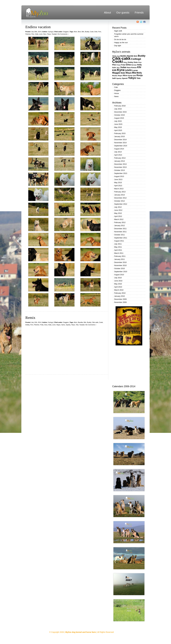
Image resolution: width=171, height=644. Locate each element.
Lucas (135, 70)
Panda (130, 75)
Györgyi (51, 32)
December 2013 (120, 164)
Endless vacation (38, 27)
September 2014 (121, 146)
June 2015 (118, 124)
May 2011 (118, 247)
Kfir (139, 67)
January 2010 (119, 296)
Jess (118, 68)
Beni (79, 32)
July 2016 (118, 109)
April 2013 (118, 186)
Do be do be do (120, 39)
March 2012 (119, 219)
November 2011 (120, 232)
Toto (77, 325)
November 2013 (120, 167)
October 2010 (119, 268)
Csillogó (136, 59)
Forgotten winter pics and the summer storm (129, 35)
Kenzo (134, 67)
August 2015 (119, 118)
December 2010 (120, 262)
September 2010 (121, 272)
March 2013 (119, 189)
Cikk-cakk (95, 322)
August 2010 (119, 275)
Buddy (87, 32)
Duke (136, 62)
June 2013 (118, 179)
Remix (30, 318)
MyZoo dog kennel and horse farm (81, 632)
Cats (116, 87)
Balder (124, 56)
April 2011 (118, 250)
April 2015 (118, 130)
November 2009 (120, 302)
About (107, 13)
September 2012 (121, 204)
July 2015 (118, 121)
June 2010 (118, 281)
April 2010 (118, 287)
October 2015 (119, 115)
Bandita (80, 322)
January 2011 (119, 259)
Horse (117, 93)
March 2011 (119, 253)
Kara (129, 67)
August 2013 (119, 176)
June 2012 (118, 210)
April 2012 (118, 216)
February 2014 (120, 158)
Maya (129, 73)
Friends (139, 13)
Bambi (130, 56)
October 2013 (119, 170)
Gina (46, 325)
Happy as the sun (121, 43)
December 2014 (120, 140)
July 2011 (118, 244)
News (116, 96)
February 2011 (120, 256)
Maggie (116, 73)
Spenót (125, 78)
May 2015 (118, 127)
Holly (37, 34)
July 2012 (118, 207)
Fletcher (28, 34)
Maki (123, 73)
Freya (118, 65)
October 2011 (119, 235)
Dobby (27, 325)
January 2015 (119, 136)
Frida (42, 325)
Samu (63, 325)
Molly (139, 73)
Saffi (114, 78)
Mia (134, 73)
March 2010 (119, 290)
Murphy (115, 76)
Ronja (140, 75)
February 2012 (120, 222)
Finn (100, 32)
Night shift (118, 31)
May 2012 (118, 213)
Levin (41, 34)
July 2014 (118, 152)
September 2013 (121, 173)
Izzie (114, 67)
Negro (59, 325)
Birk (83, 32)
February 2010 (120, 293)
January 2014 (119, 161)
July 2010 (118, 278)
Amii (118, 56)
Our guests (123, 13)
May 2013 (118, 183)
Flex (33, 34)
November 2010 (120, 265)
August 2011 (119, 241)
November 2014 (120, 143)
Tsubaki (54, 34)
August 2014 (119, 149)
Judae (123, 67)
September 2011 (121, 238)
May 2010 (118, 284)
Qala (134, 76)
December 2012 (120, 198)
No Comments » (63, 34)
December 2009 (120, 299)
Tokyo (49, 34)
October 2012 (119, 201)
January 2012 (119, 226)
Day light (118, 46)
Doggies (66, 32)
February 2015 (120, 133)
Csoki (92, 32)
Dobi (96, 32)
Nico (45, 34)
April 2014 (118, 155)
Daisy (125, 62)
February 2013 (120, 192)
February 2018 (120, 106)
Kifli (114, 70)
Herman (134, 65)
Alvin (75, 32)
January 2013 (119, 195)
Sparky (68, 325)
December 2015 (120, 112)
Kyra (121, 70)
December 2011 (120, 229)
